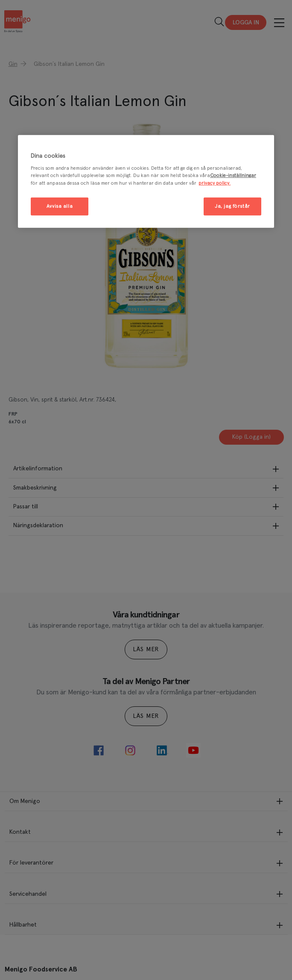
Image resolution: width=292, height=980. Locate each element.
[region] (146, 182)
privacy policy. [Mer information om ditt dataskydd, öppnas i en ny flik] (215, 183)
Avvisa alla (60, 206)
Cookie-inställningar (233, 176)
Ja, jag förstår (232, 206)
